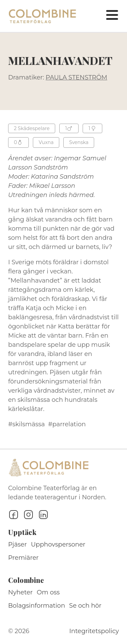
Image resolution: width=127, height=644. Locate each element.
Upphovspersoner (58, 544)
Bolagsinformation (37, 606)
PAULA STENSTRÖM (77, 77)
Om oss (48, 592)
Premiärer (23, 558)
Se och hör (85, 606)
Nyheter (20, 592)
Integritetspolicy (94, 631)
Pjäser (17, 544)
